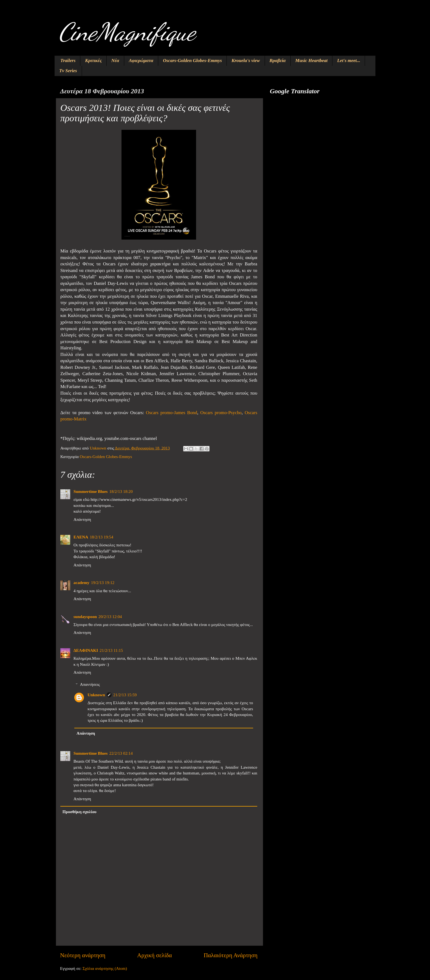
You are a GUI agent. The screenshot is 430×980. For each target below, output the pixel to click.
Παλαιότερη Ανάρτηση (231, 955)
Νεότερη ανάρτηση (83, 955)
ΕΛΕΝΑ (81, 537)
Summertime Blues (90, 491)
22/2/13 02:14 (121, 753)
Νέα (115, 61)
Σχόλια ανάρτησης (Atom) (105, 968)
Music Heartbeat (312, 61)
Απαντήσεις (90, 684)
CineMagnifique (127, 32)
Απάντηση (82, 519)
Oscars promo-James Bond (172, 413)
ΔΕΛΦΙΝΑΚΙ (86, 650)
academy (81, 582)
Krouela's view (246, 61)
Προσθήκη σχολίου (80, 812)
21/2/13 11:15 (111, 650)
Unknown (96, 695)
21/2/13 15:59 (125, 695)
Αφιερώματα (141, 61)
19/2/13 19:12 (103, 582)
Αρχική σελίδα (155, 955)
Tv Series (68, 71)
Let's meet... (349, 61)
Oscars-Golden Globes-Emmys (192, 61)
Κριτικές (93, 61)
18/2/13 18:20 (121, 491)
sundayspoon (85, 617)
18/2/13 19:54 (101, 537)
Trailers (68, 61)
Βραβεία (278, 61)
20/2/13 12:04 (110, 617)
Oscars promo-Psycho (221, 413)
